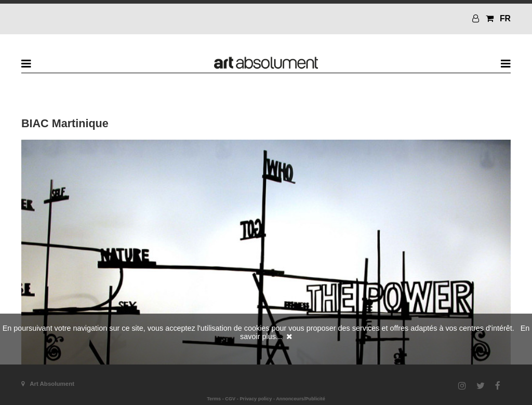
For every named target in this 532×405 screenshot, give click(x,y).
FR (505, 18)
